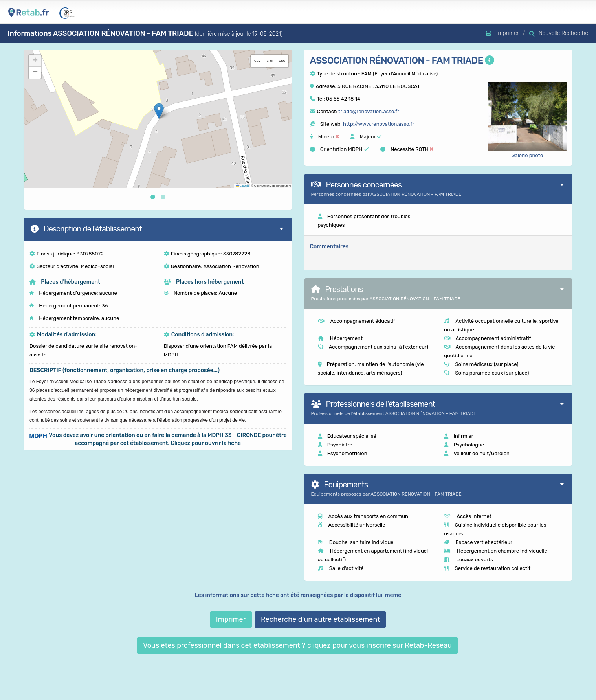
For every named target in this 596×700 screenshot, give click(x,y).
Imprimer (231, 619)
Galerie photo (527, 155)
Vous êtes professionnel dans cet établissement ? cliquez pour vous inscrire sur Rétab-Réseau (297, 645)
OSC (282, 61)
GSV (257, 61)
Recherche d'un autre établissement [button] (320, 619)
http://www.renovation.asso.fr (379, 124)
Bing (270, 61)
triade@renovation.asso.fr (369, 111)
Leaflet (242, 186)
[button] (159, 111)
